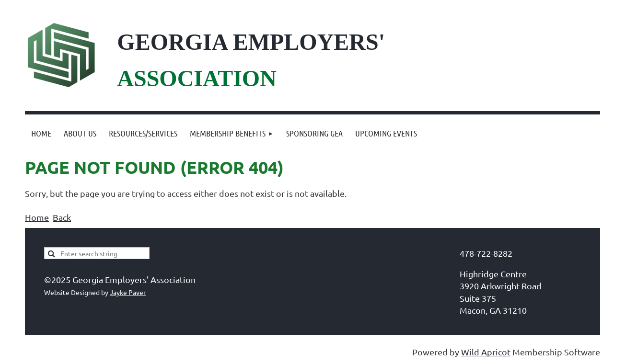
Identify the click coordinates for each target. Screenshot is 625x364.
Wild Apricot (486, 352)
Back (62, 217)
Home (37, 217)
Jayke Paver (128, 292)
